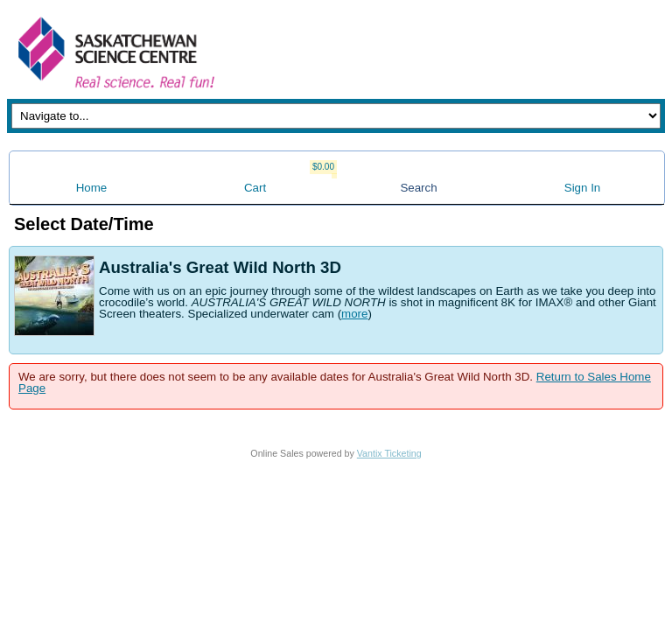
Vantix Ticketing (389, 453)
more (354, 314)
